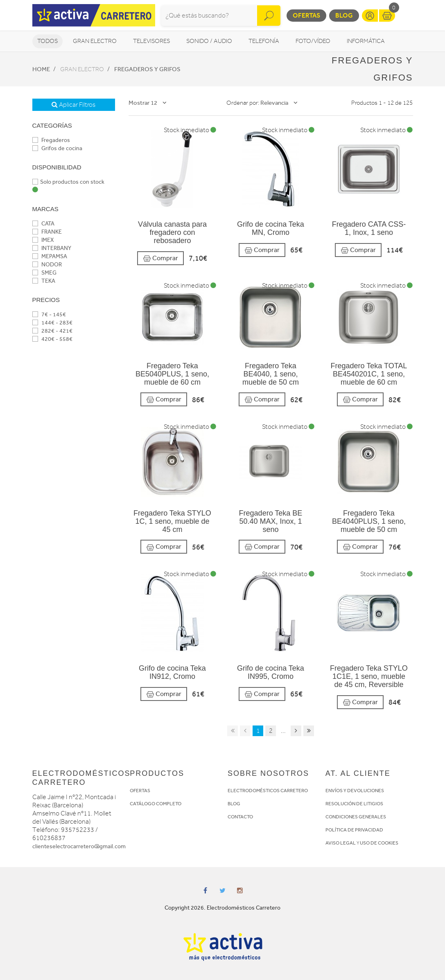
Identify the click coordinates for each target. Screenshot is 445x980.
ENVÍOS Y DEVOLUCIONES (355, 791)
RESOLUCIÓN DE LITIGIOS (354, 804)
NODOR (47, 265)
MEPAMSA (50, 256)
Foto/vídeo (313, 41)
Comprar (160, 258)
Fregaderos (51, 140)
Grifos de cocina (57, 148)
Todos (47, 41)
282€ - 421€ (52, 331)
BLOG (234, 804)
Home (41, 69)
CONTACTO (240, 817)
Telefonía (264, 41)
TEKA (44, 281)
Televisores (151, 41)
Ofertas (306, 15)
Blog (344, 15)
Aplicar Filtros (73, 105)
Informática (366, 41)
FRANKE (47, 232)
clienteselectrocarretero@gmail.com (79, 846)
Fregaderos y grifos (147, 69)
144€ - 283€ (52, 323)
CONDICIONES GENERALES (356, 817)
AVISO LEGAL (341, 843)
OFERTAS (140, 791)
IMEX (43, 240)
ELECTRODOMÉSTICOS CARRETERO (268, 791)
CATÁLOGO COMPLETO (156, 804)
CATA (43, 224)
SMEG (44, 273)
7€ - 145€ (49, 314)
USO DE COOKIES (379, 843)
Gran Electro (95, 41)
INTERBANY (52, 248)
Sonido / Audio (209, 41)
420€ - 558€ (52, 339)
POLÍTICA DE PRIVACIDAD (354, 830)
